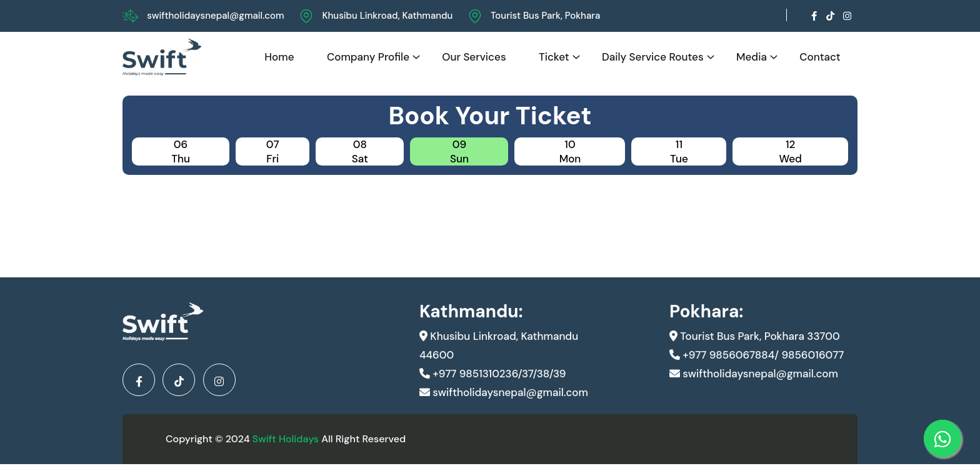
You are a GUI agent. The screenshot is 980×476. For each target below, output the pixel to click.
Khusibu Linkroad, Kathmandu (387, 16)
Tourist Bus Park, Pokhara (545, 16)
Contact (820, 57)
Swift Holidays (286, 444)
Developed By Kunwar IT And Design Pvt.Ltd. (711, 444)
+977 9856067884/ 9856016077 (757, 369)
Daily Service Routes (653, 57)
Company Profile (368, 57)
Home (279, 57)
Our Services (474, 57)
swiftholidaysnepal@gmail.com (215, 16)
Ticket (554, 57)
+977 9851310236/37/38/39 (492, 388)
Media (752, 57)
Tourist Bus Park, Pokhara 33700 (755, 350)
